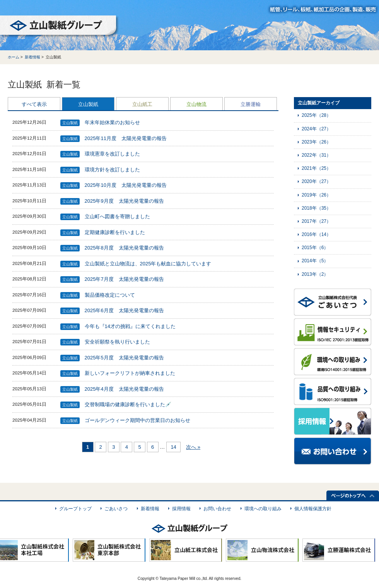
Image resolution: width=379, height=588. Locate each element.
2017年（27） (316, 221)
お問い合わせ (217, 509)
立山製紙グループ (60, 27)
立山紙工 (142, 104)
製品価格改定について (110, 295)
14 (173, 447)
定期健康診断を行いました (115, 232)
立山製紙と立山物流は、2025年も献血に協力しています (148, 264)
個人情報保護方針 (313, 509)
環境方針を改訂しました (112, 170)
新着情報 (32, 57)
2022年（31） (316, 155)
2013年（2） (315, 274)
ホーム (14, 57)
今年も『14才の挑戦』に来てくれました (130, 326)
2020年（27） (316, 181)
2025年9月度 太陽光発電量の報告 (124, 201)
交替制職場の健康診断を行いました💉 (128, 404)
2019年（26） (316, 195)
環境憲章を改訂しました (112, 154)
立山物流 (196, 104)
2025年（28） (316, 115)
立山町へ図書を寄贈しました (117, 216)
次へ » (193, 447)
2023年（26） (316, 142)
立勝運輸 (251, 104)
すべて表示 (34, 104)
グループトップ (75, 509)
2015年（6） (315, 248)
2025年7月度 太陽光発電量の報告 (124, 279)
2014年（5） (315, 261)
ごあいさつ (116, 509)
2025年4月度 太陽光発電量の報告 (124, 389)
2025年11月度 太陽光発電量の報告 (126, 138)
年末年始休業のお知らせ (112, 122)
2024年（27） (316, 129)
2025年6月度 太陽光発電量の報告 (124, 310)
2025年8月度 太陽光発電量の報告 (124, 248)
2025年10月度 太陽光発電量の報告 (126, 185)
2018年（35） (316, 208)
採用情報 (181, 509)
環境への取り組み (263, 509)
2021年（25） (316, 168)
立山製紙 (88, 104)
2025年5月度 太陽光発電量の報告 (124, 358)
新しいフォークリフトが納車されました (130, 373)
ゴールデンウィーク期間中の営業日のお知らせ (137, 420)
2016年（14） (316, 234)
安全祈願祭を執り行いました (117, 342)
